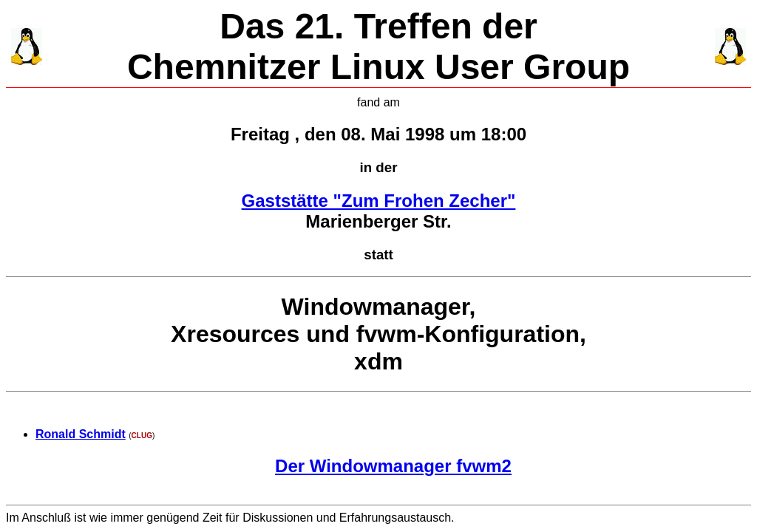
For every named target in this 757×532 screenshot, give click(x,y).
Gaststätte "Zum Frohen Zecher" (379, 201)
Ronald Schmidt (81, 434)
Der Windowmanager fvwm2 (393, 466)
